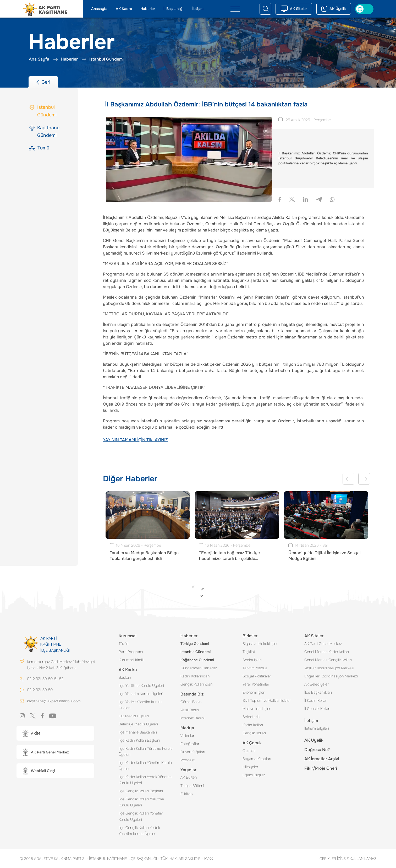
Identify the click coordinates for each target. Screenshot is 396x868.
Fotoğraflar (190, 744)
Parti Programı (131, 652)
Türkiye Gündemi (195, 644)
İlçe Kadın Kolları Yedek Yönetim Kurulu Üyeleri (145, 780)
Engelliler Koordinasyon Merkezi (331, 676)
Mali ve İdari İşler (257, 709)
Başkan (125, 677)
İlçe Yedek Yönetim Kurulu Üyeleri (140, 705)
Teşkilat (249, 652)
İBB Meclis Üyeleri (134, 716)
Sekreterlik (251, 717)
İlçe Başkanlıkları (318, 692)
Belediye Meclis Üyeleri (138, 724)
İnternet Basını (192, 718)
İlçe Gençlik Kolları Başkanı (141, 791)
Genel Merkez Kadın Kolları (327, 652)
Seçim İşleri (252, 660)
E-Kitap (187, 794)
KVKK (207, 859)
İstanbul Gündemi (196, 652)
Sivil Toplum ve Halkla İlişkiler (267, 700)
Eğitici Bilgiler (254, 775)
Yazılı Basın (190, 710)
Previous (348, 479)
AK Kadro (124, 9)
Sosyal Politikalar (257, 676)
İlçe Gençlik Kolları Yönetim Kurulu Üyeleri (141, 816)
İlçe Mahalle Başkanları (138, 732)
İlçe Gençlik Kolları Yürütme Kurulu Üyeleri (141, 802)
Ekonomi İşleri (254, 692)
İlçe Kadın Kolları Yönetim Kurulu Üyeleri (145, 766)
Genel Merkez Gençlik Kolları (328, 660)
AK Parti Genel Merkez (323, 644)
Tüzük (124, 644)
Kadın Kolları (253, 725)
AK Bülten (189, 777)
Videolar (187, 736)
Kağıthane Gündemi (197, 660)
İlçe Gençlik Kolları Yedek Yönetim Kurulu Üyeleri (139, 831)
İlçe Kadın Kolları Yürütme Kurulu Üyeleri (146, 751)
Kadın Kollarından (195, 676)
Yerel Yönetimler (256, 684)
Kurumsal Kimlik (132, 660)
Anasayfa (99, 9)
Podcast (188, 760)
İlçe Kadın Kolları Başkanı (139, 740)
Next (364, 479)
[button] (55, 733)
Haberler (148, 9)
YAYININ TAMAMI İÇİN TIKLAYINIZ (135, 440)
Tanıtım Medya (255, 668)
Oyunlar (249, 751)
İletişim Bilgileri (317, 728)
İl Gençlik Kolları (317, 709)
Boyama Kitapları (257, 759)
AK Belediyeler (317, 684)
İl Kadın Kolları (316, 700)
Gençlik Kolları (254, 733)
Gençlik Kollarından (196, 684)
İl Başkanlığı (173, 9)
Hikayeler (250, 767)
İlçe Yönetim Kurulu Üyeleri (141, 694)
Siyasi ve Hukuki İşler (260, 644)
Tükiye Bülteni (192, 786)
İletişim (198, 9)
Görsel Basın (191, 702)
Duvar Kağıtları (193, 752)
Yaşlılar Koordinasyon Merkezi (329, 668)
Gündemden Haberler (199, 668)
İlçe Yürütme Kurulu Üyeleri (141, 686)
